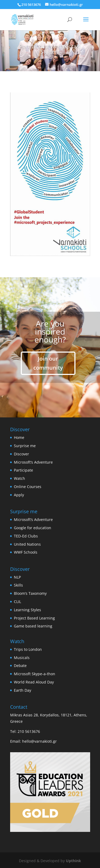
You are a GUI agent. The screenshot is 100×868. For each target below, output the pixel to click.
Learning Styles (27, 610)
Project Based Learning (34, 618)
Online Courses (28, 487)
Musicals (22, 658)
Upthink (73, 861)
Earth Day (23, 690)
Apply (19, 495)
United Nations (27, 544)
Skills (18, 585)
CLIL (17, 602)
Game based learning (33, 626)
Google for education (33, 528)
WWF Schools (26, 552)
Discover (21, 454)
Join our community (48, 363)
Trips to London (28, 649)
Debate (20, 666)
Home (19, 437)
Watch (19, 478)
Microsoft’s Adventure (33, 462)
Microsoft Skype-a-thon (35, 674)
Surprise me (25, 446)
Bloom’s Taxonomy (30, 593)
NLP (17, 577)
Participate (23, 470)
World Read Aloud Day (34, 682)
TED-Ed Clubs (26, 536)
